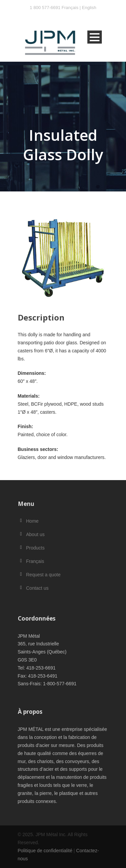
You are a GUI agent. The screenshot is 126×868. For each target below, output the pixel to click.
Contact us (37, 588)
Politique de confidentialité (45, 851)
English (89, 8)
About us (35, 534)
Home (32, 521)
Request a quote (44, 575)
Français (35, 561)
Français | (72, 8)
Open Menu (95, 37)
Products (35, 548)
